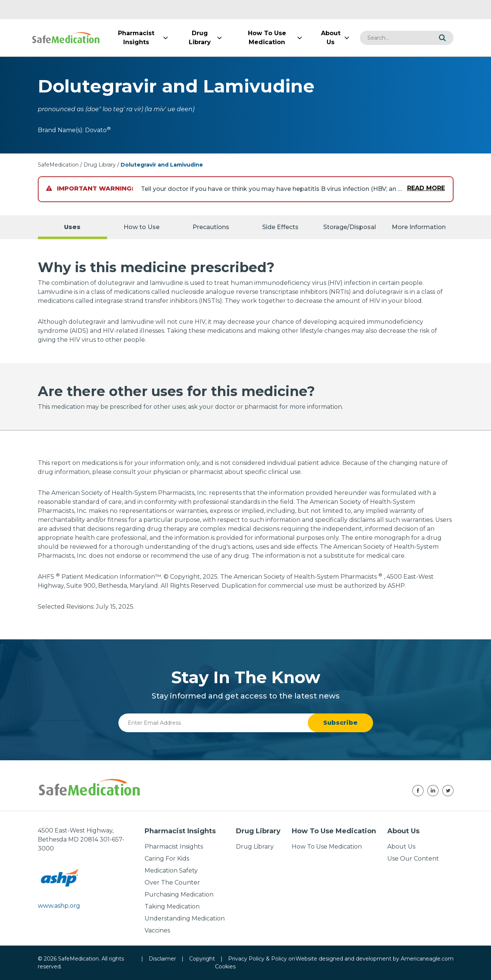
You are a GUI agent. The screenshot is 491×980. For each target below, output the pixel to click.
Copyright (202, 959)
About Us (401, 847)
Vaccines (157, 930)
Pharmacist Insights (174, 847)
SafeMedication (58, 165)
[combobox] (395, 38)
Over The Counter (172, 882)
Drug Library (100, 165)
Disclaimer (162, 959)
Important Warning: (90, 188)
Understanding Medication (185, 918)
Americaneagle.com (427, 959)
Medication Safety (171, 871)
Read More (426, 188)
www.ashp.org (59, 906)
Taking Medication (172, 906)
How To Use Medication (327, 847)
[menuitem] (136, 38)
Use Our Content (413, 859)
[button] (442, 38)
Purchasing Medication (179, 894)
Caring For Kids (167, 859)
